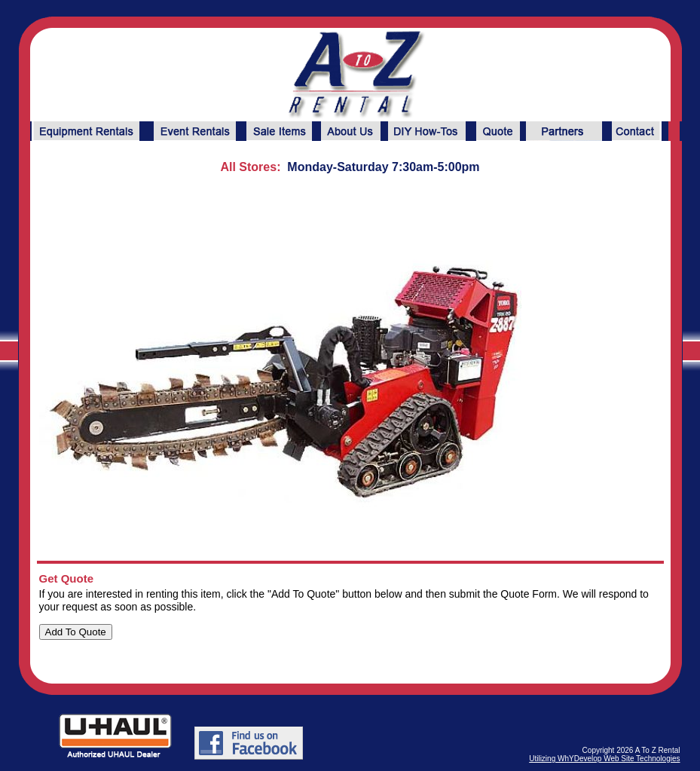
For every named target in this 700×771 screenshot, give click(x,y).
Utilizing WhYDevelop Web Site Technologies (604, 759)
